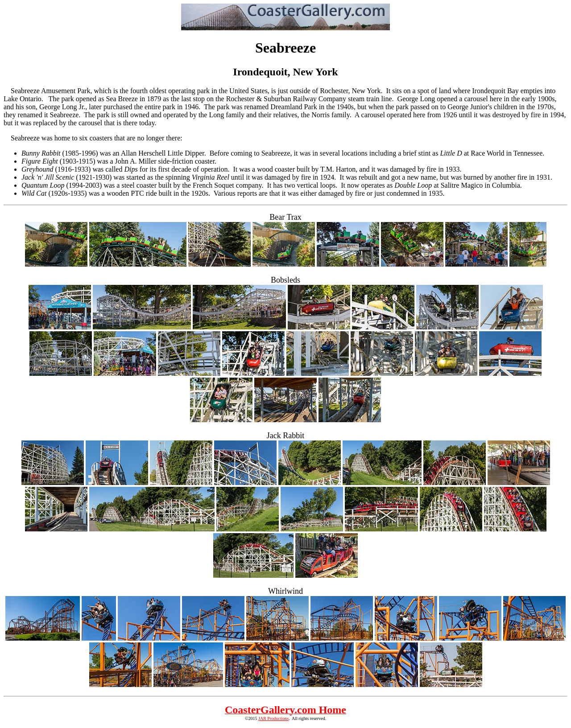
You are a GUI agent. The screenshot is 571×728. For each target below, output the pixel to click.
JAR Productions (273, 718)
